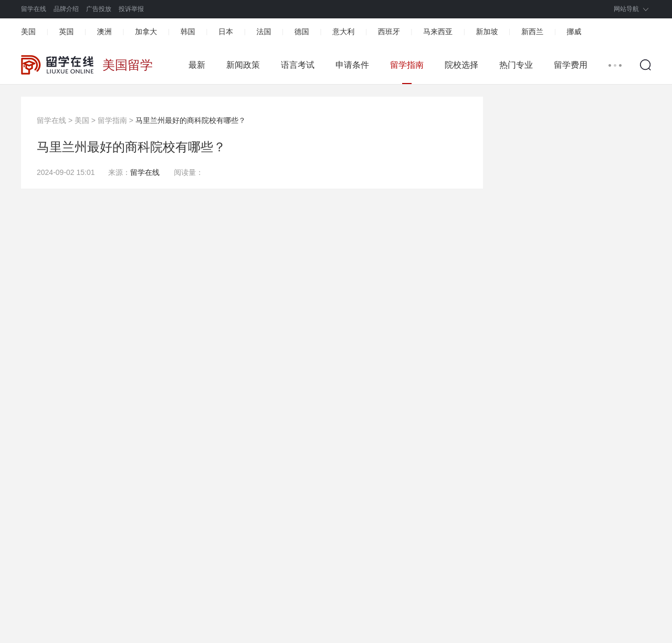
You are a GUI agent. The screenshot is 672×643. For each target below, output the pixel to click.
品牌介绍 (66, 9)
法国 (264, 32)
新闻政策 (243, 65)
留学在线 (34, 9)
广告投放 (99, 9)
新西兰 (532, 32)
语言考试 (298, 65)
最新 (197, 65)
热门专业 (516, 65)
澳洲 (104, 32)
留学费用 (571, 65)
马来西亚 (438, 32)
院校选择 (461, 65)
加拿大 (146, 32)
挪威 (574, 32)
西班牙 (389, 32)
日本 (226, 32)
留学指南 (407, 65)
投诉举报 (131, 9)
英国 (66, 32)
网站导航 (626, 9)
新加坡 (487, 32)
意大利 (343, 32)
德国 (302, 32)
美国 (28, 32)
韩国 (188, 32)
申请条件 (352, 65)
